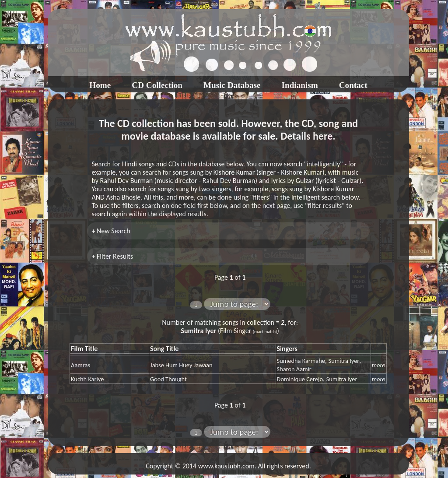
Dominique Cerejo (300, 379)
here (323, 136)
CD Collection (157, 85)
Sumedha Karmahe (301, 361)
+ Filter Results (112, 256)
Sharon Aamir (294, 369)
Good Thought (168, 379)
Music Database (232, 85)
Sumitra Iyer (344, 361)
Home (100, 85)
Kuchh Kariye (87, 379)
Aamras (80, 365)
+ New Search (111, 231)
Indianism (300, 85)
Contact (353, 85)
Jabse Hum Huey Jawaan (181, 365)
